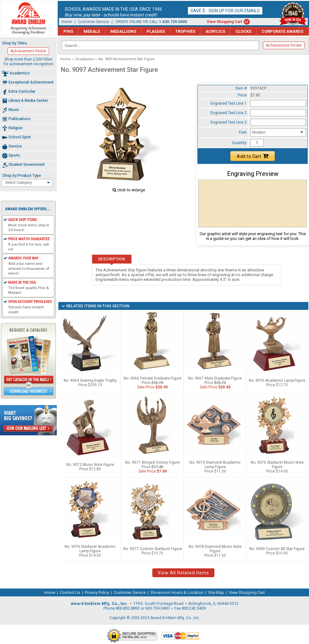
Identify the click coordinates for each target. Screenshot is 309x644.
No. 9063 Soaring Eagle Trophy (90, 380)
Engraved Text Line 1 (229, 103)
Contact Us (70, 592)
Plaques (156, 31)
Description (112, 259)
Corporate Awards (283, 31)
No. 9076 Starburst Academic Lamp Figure (90, 549)
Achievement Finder (284, 45)
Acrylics (215, 31)
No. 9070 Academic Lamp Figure (277, 380)
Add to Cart (253, 156)
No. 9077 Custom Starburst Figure (153, 549)
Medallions (123, 31)
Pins (68, 31)
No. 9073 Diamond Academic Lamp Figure (215, 465)
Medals (92, 31)
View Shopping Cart (224, 22)
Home (67, 22)
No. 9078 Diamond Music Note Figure (215, 549)
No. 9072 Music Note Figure (90, 465)
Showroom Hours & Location (177, 592)
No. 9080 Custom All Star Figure (277, 549)
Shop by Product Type (22, 176)
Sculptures (85, 59)
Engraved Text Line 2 (229, 113)
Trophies (185, 31)
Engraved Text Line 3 (229, 122)
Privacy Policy (97, 592)
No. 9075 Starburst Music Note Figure (277, 465)
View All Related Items (183, 573)
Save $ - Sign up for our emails (225, 11)
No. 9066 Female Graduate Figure (153, 378)
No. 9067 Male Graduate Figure (215, 378)
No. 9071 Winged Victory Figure (152, 462)
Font (243, 132)
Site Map (216, 592)
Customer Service (93, 22)
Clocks (243, 31)
